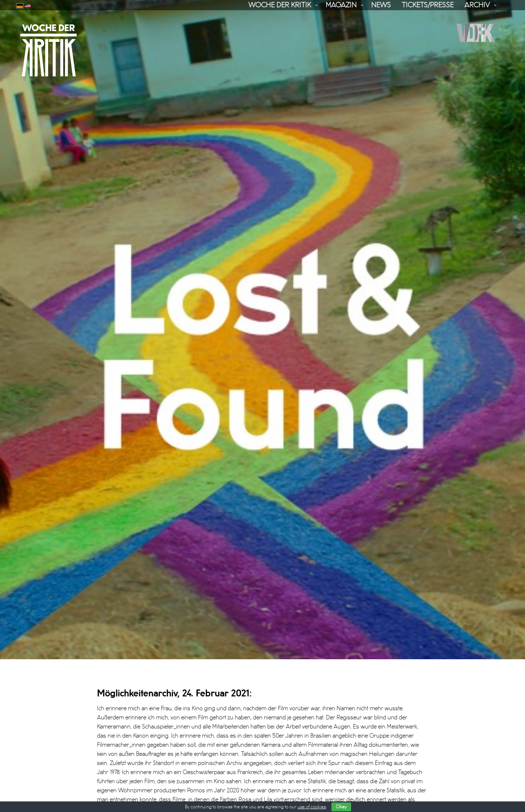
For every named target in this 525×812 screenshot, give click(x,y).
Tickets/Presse (428, 5)
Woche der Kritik (280, 5)
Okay (341, 807)
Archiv (477, 5)
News (381, 5)
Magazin (341, 5)
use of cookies (312, 807)
